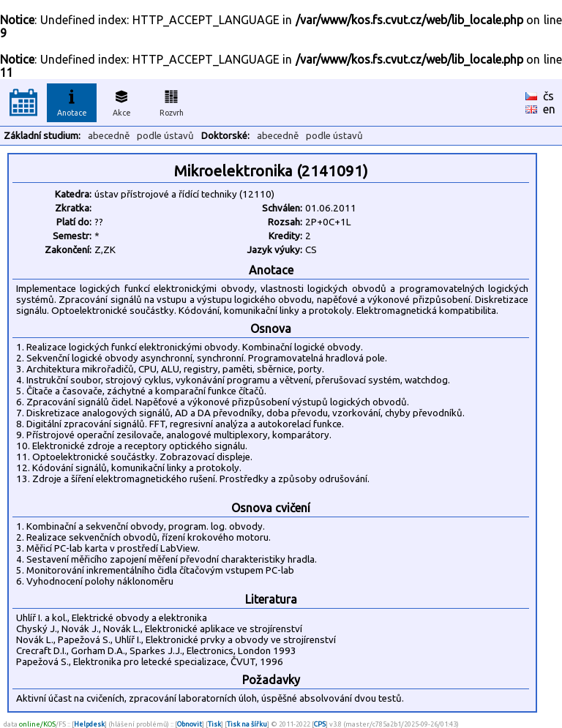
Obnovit (190, 724)
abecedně (109, 136)
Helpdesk (89, 724)
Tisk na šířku (247, 724)
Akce (121, 101)
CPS (320, 724)
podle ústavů (165, 136)
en (549, 109)
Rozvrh (172, 101)
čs (548, 96)
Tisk (214, 724)
